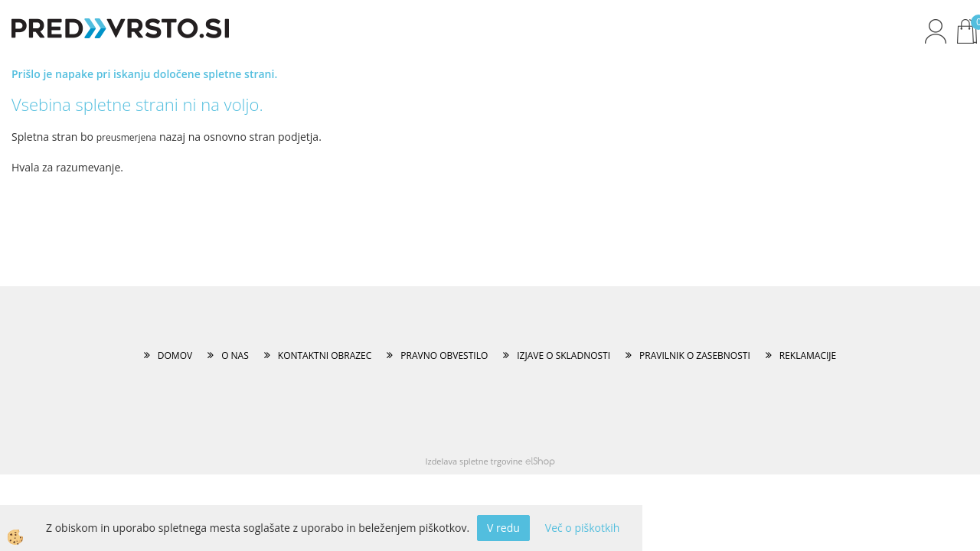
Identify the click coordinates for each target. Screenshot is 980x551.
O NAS (235, 355)
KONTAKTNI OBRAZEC (325, 355)
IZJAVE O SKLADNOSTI (563, 355)
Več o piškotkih (583, 528)
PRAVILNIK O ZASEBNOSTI (695, 355)
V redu (503, 528)
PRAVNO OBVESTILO (444, 355)
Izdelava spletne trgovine (474, 461)
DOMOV (175, 355)
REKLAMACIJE (808, 355)
